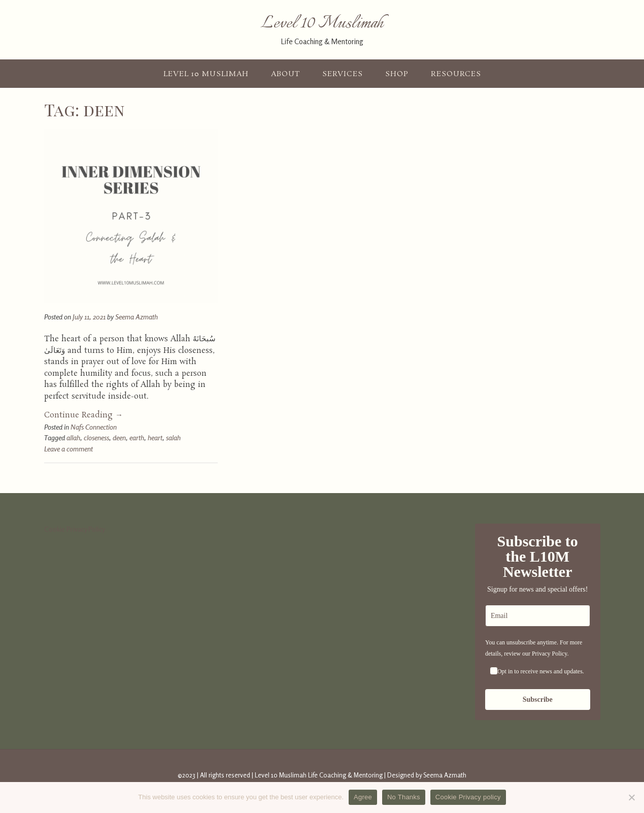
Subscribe (538, 700)
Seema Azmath (137, 317)
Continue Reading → (83, 415)
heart (155, 437)
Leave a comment (69, 449)
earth (137, 437)
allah (73, 437)
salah (173, 437)
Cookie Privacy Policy (75, 529)
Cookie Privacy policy (468, 797)
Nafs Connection (94, 427)
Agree (363, 797)
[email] (538, 616)
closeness (96, 437)
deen (119, 437)
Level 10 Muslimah (322, 24)
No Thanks (404, 797)
